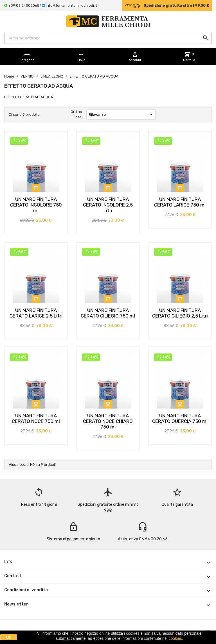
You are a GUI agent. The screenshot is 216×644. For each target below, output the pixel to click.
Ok (9, 637)
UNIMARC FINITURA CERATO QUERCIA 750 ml (180, 418)
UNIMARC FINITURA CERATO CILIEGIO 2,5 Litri (180, 313)
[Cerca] (108, 38)
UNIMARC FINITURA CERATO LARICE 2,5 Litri (36, 313)
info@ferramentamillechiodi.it (71, 5)
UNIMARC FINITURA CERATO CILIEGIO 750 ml (108, 313)
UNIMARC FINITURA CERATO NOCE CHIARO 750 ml (108, 421)
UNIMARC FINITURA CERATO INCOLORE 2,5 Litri (108, 205)
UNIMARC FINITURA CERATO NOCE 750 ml (36, 418)
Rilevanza (122, 114)
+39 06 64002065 (24, 5)
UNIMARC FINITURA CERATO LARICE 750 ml (180, 202)
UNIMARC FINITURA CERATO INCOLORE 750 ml (36, 205)
